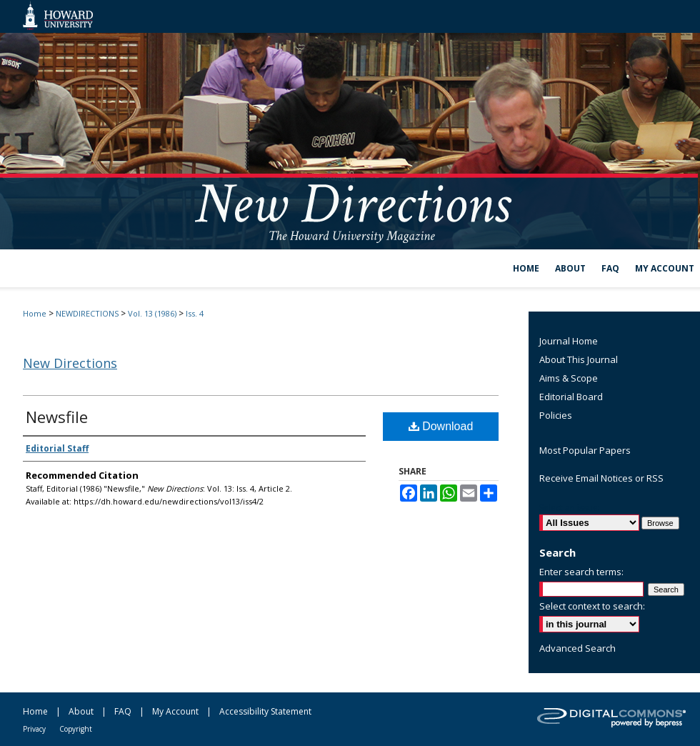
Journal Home (569, 341)
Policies (556, 415)
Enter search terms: (581, 572)
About (81, 711)
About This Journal (579, 359)
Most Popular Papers (585, 450)
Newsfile (57, 417)
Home (35, 313)
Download (441, 426)
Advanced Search (577, 648)
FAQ (123, 711)
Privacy (34, 729)
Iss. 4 (195, 313)
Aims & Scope (569, 378)
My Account (175, 711)
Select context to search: (592, 606)
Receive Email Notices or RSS (601, 478)
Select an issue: (570, 508)
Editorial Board (571, 397)
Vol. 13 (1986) (152, 313)
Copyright (76, 729)
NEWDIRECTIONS (87, 313)
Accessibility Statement (265, 711)
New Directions (70, 363)
